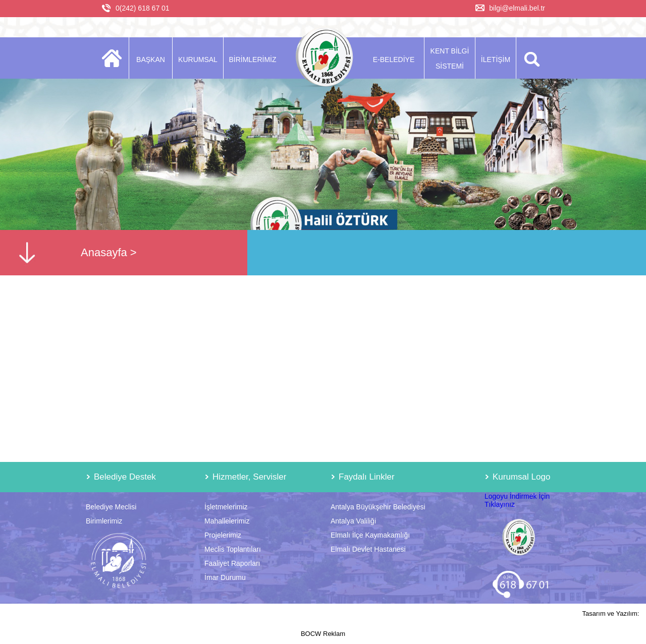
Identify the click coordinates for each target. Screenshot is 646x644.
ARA (530, 58)
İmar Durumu (225, 577)
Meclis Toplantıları (233, 549)
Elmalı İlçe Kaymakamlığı (370, 535)
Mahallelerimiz (227, 521)
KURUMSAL (198, 60)
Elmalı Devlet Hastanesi (368, 549)
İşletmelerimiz (226, 507)
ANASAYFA (115, 58)
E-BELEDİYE (394, 60)
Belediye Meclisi (111, 507)
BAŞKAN (151, 60)
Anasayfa (104, 252)
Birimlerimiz (104, 521)
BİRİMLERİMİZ (252, 60)
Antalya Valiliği (353, 521)
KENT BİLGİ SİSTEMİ (450, 58)
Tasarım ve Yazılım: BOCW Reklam (470, 624)
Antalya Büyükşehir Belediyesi (378, 507)
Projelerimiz (223, 535)
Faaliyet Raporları (232, 563)
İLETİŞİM (496, 60)
